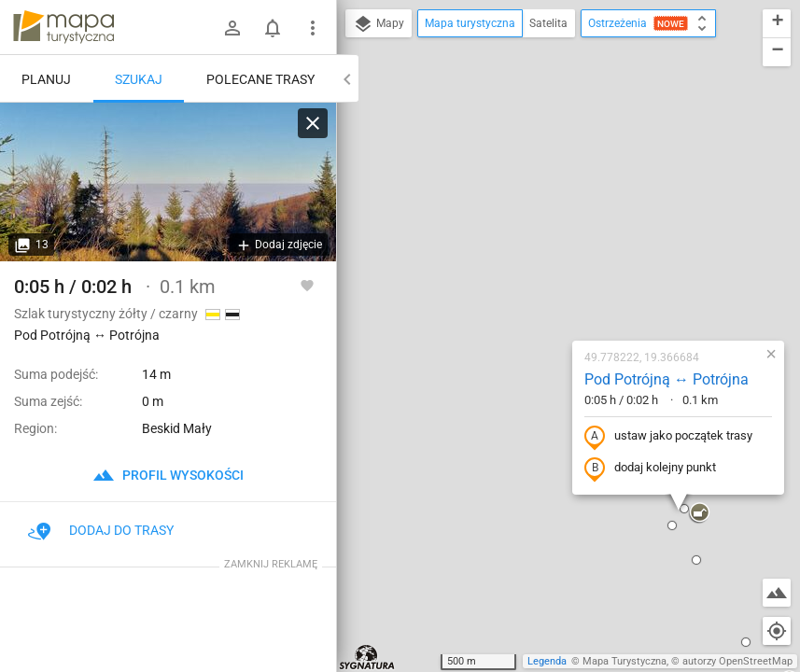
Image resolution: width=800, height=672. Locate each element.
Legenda (547, 661)
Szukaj (139, 79)
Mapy (379, 24)
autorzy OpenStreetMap (737, 661)
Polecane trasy (260, 79)
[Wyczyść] (313, 123)
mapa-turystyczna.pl (63, 27)
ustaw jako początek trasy (557, 255)
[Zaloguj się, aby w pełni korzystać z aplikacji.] (307, 285)
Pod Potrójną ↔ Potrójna (555, 197)
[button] (402, 601)
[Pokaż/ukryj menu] (313, 28)
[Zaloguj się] (232, 28)
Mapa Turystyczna (625, 661)
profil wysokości (168, 475)
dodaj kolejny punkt (539, 287)
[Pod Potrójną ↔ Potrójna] (168, 182)
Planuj (46, 79)
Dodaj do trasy (101, 530)
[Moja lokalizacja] (777, 631)
